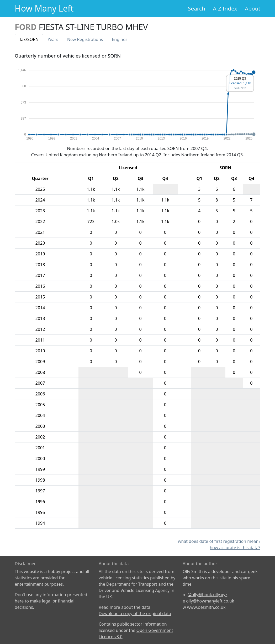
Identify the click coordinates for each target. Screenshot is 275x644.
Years (53, 39)
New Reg (85, 39)
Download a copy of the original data (135, 614)
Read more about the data (125, 607)
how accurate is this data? (235, 548)
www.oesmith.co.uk (206, 607)
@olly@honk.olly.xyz (207, 595)
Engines (120, 39)
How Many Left (44, 8)
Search (197, 8)
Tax (29, 39)
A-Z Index (225, 8)
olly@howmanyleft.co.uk (210, 601)
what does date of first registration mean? (219, 541)
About (253, 8)
